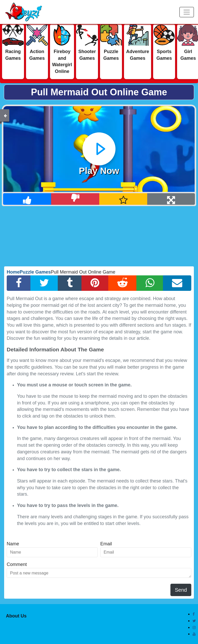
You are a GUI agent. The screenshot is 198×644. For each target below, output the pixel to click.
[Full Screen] (171, 199)
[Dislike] (75, 199)
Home (13, 272)
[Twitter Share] (44, 283)
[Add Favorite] (123, 199)
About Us (16, 616)
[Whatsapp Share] (150, 283)
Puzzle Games (35, 272)
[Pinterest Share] (95, 283)
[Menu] (187, 12)
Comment (17, 564)
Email (106, 544)
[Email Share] (177, 283)
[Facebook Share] (19, 283)
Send (181, 590)
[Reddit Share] (122, 283)
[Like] (27, 199)
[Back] (5, 115)
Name (13, 544)
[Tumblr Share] (70, 283)
